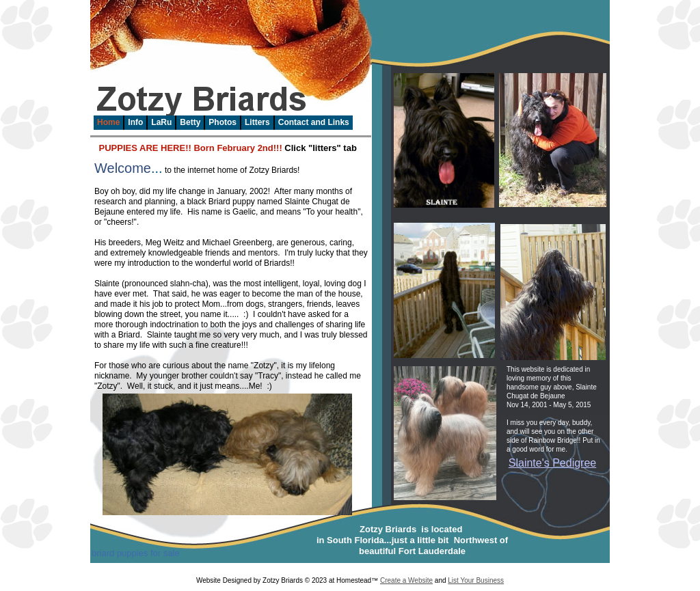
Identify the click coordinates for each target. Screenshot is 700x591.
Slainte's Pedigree (552, 463)
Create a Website (406, 580)
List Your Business (476, 580)
